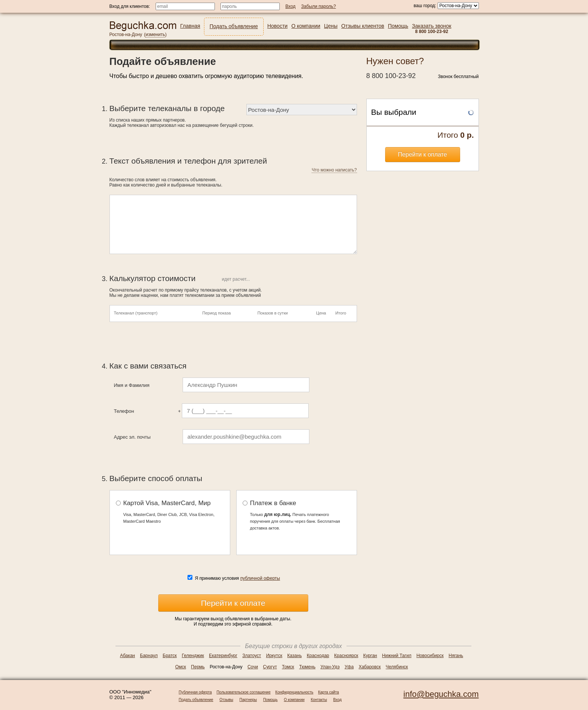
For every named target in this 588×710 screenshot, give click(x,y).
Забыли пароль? (319, 6)
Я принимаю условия (238, 578)
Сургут (270, 667)
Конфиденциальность (294, 692)
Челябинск (397, 667)
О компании (294, 700)
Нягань (456, 656)
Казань (295, 656)
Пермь (198, 667)
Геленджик (193, 656)
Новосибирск (430, 656)
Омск (181, 667)
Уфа (349, 667)
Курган (370, 656)
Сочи (253, 667)
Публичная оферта (195, 692)
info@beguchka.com (441, 694)
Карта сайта (328, 692)
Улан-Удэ (330, 667)
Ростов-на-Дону (126, 35)
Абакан (127, 656)
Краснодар (318, 656)
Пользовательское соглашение (243, 692)
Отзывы (226, 700)
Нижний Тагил (397, 656)
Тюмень (307, 667)
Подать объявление (196, 700)
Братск (170, 656)
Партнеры (248, 700)
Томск (288, 667)
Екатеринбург (223, 656)
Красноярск (346, 656)
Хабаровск (370, 667)
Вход (338, 700)
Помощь (271, 700)
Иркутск (274, 656)
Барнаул (149, 656)
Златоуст (252, 656)
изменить (155, 35)
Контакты (319, 700)
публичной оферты (260, 578)
